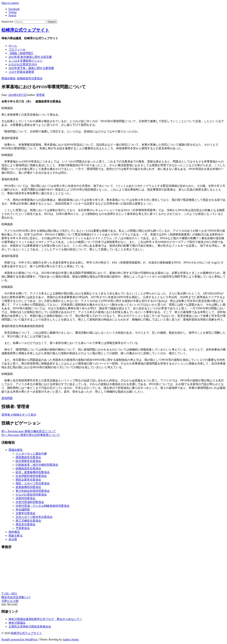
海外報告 (14, 532)
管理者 (40, 95)
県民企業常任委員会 (28, 480)
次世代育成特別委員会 (30, 502)
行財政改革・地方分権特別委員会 (37, 465)
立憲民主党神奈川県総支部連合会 (30, 627)
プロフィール (17, 49)
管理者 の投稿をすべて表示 (19, 415)
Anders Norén (70, 639)
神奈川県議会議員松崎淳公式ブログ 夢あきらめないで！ (45, 619)
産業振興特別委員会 (28, 487)
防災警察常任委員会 (28, 461)
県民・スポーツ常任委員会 (33, 483)
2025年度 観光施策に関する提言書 (30, 57)
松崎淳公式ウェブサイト (25, 30)
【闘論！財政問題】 (21, 53)
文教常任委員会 (26, 513)
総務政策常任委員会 (30, 78)
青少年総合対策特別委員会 (33, 491)
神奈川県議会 (17, 623)
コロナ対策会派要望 (21, 72)
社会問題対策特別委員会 (31, 476)
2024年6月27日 (18, 95)
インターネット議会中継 (31, 454)
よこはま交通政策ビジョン (26, 61)
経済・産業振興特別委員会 (33, 472)
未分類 (13, 539)
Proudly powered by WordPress (19, 639)
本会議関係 (23, 510)
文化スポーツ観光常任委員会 (34, 517)
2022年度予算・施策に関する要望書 (31, 68)
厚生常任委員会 (26, 524)
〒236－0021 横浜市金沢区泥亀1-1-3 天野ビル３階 (16, 597)
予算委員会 (23, 528)
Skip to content (10, 3)
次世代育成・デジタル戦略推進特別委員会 (43, 506)
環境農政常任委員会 (28, 457)
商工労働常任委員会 (28, 521)
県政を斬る (16, 536)
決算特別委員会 (26, 498)
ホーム (13, 46)
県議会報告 (9, 78)
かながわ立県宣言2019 (23, 64)
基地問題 (7, 398)
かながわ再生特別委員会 (31, 495)
